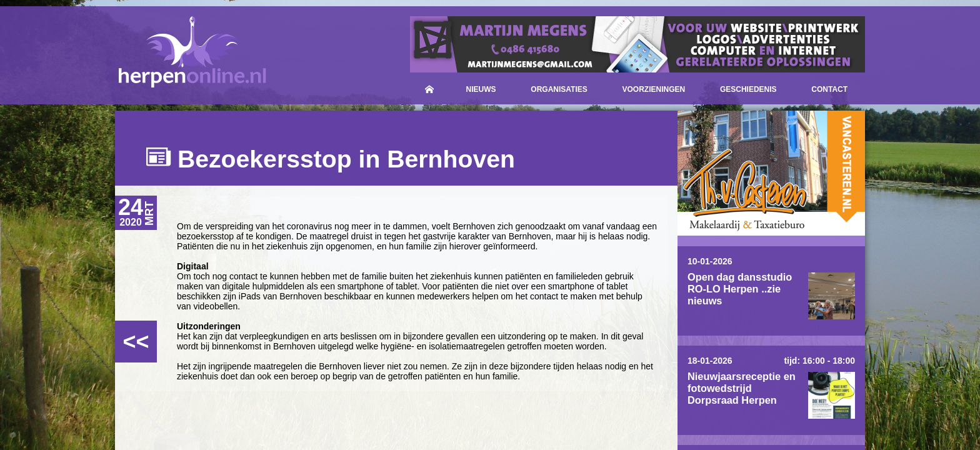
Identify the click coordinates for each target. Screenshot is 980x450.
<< (136, 342)
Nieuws (481, 89)
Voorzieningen (654, 89)
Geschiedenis (748, 89)
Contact (829, 89)
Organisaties (559, 89)
